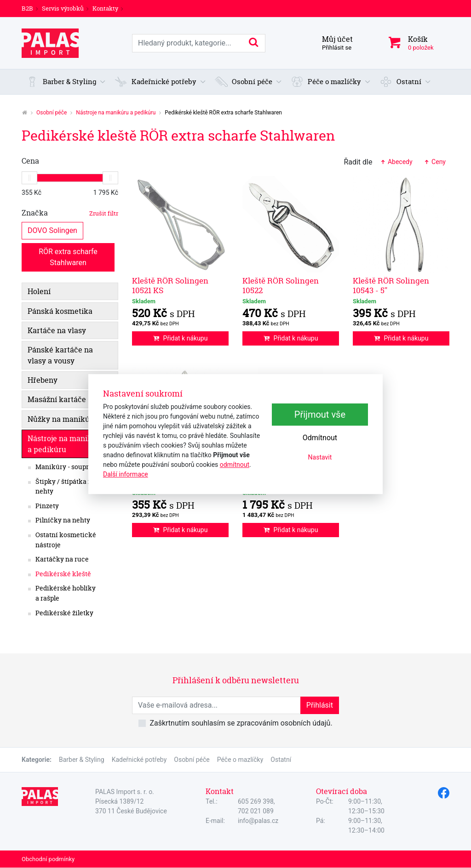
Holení (39, 291)
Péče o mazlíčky (240, 760)
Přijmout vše (320, 414)
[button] (66, 82)
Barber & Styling (82, 760)
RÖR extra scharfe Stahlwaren (69, 257)
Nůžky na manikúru (63, 419)
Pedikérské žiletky (64, 613)
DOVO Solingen (52, 230)
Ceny (435, 162)
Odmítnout (320, 438)
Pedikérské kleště (63, 574)
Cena (30, 161)
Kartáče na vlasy (57, 330)
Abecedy (396, 162)
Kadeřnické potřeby (139, 760)
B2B (27, 8)
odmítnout (235, 465)
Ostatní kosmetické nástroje (66, 540)
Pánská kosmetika (60, 311)
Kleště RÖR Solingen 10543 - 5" (391, 285)
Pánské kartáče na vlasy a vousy (60, 355)
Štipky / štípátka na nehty (66, 487)
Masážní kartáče (57, 399)
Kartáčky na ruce (62, 559)
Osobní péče (52, 113)
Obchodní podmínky (48, 859)
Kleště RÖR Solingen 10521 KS (170, 285)
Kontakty (105, 8)
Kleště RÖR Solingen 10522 (281, 285)
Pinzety (47, 506)
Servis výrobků (63, 8)
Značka (70, 213)
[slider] (29, 178)
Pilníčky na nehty (63, 520)
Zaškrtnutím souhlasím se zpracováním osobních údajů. (241, 723)
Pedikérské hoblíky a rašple (66, 593)
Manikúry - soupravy (68, 467)
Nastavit (320, 457)
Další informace (126, 474)
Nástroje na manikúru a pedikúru (116, 113)
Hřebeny (43, 380)
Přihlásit (320, 705)
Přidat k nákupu (181, 338)
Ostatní (281, 760)
